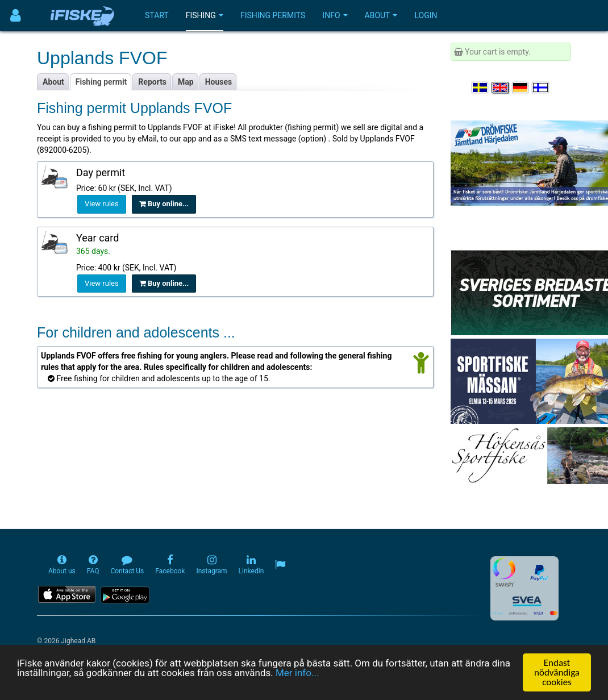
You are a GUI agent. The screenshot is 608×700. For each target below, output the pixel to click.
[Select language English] (501, 88)
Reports (152, 82)
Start (157, 15)
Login (426, 15)
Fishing (205, 15)
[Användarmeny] (16, 16)
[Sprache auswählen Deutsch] (521, 88)
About (381, 15)
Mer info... (297, 673)
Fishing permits (273, 15)
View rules (102, 204)
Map (186, 82)
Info (335, 15)
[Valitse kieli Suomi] (541, 88)
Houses (219, 82)
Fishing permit (101, 82)
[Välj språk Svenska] (481, 88)
